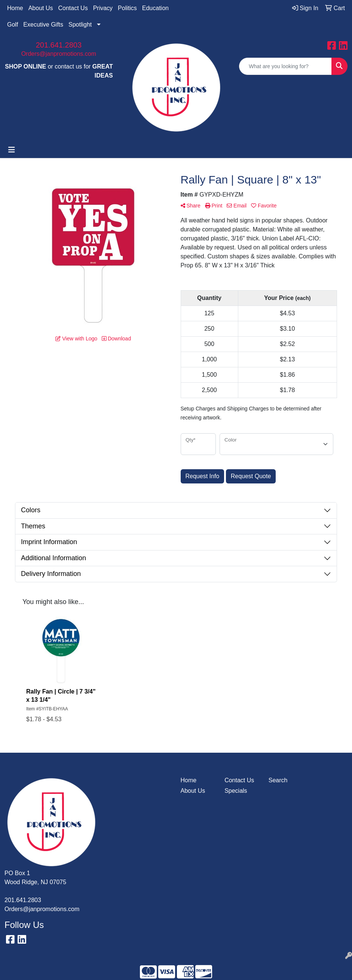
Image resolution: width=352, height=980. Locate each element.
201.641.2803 (59, 45)
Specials (236, 791)
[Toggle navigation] (12, 150)
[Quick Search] (285, 66)
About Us (41, 8)
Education (155, 8)
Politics (127, 8)
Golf (13, 25)
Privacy (103, 8)
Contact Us (73, 8)
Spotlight (80, 25)
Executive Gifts (43, 25)
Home (15, 8)
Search (278, 780)
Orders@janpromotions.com (59, 54)
